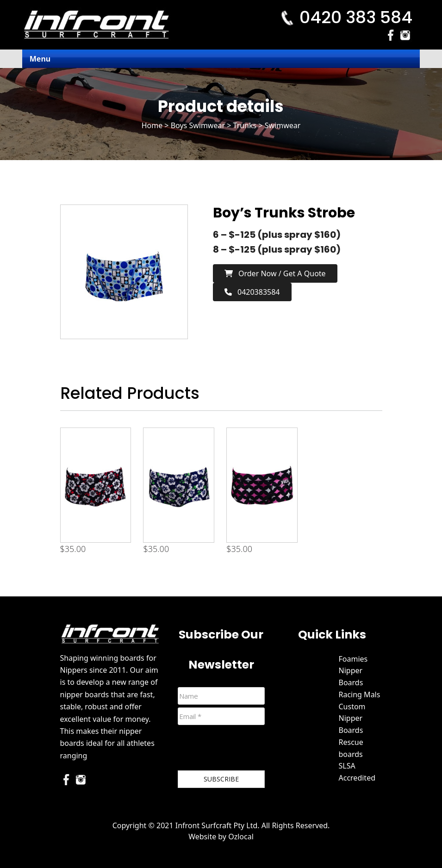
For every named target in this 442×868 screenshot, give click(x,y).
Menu (40, 59)
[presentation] (248, 750)
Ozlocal (241, 837)
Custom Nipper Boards (352, 719)
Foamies (353, 659)
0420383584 (252, 292)
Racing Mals (360, 694)
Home (152, 125)
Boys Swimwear (198, 125)
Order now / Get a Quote (275, 273)
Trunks (245, 125)
